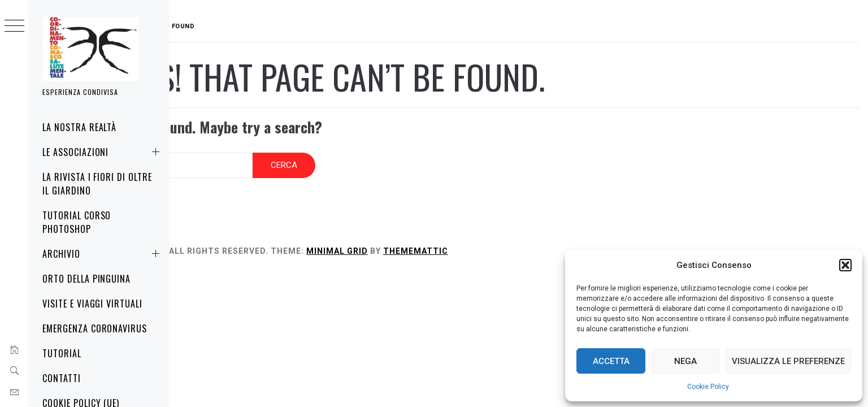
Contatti (62, 378)
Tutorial (62, 353)
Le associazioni (103, 152)
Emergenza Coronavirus (95, 328)
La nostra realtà (79, 127)
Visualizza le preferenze (788, 361)
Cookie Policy (708, 387)
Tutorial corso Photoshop (77, 222)
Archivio (103, 254)
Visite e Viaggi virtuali (92, 304)
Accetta (611, 361)
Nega (685, 361)
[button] (845, 265)
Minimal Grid (409, 244)
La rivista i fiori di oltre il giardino (97, 184)
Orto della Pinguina (86, 279)
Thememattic (487, 244)
